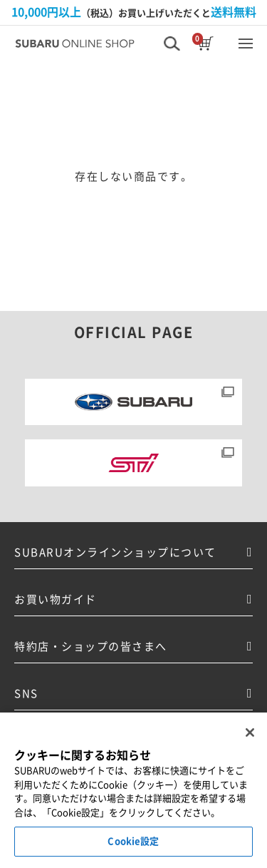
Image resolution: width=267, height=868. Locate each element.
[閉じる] (250, 732)
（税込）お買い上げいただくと (134, 12)
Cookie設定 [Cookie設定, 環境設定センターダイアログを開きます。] (133, 841)
